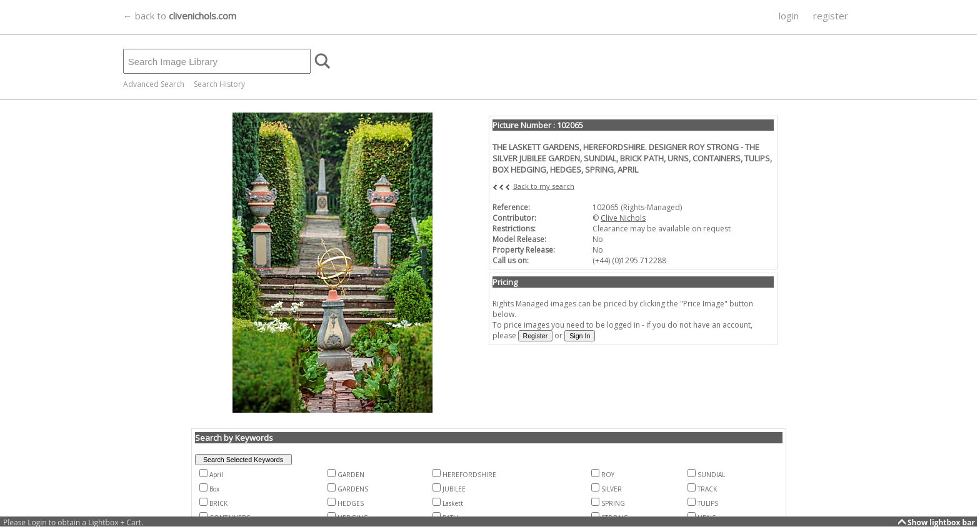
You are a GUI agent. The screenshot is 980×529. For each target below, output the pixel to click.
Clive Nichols (623, 218)
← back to (180, 16)
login (789, 16)
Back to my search (544, 186)
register (831, 16)
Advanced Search (154, 84)
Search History (219, 84)
